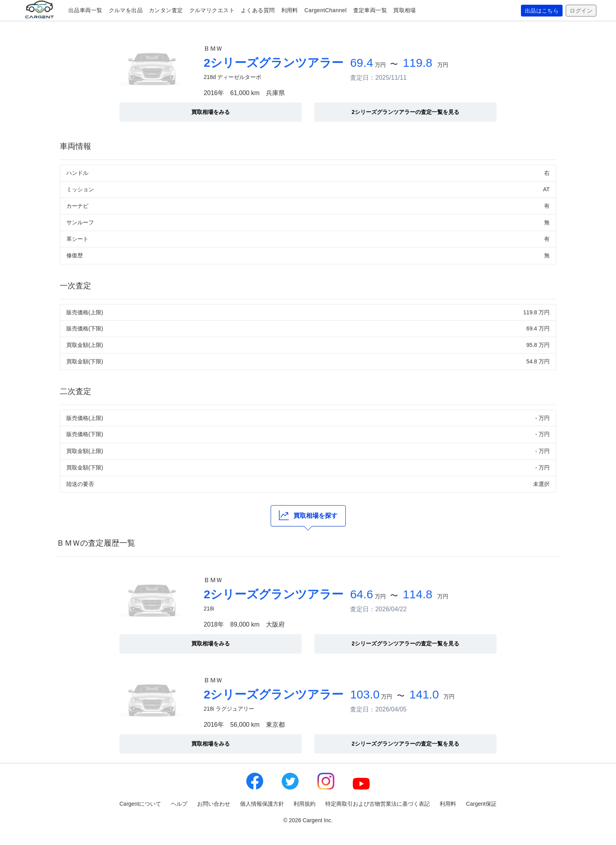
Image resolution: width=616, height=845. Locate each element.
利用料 (290, 10)
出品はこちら (542, 11)
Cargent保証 (481, 804)
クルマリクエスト (212, 10)
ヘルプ (179, 804)
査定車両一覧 (370, 10)
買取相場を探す (308, 515)
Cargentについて (140, 804)
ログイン (581, 11)
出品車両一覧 (85, 10)
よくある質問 (258, 10)
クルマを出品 (126, 10)
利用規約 (304, 804)
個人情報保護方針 (262, 804)
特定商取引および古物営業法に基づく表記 (378, 804)
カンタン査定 (166, 10)
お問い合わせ (214, 804)
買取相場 (405, 10)
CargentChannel (326, 10)
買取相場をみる (211, 112)
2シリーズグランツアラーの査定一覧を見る (405, 112)
